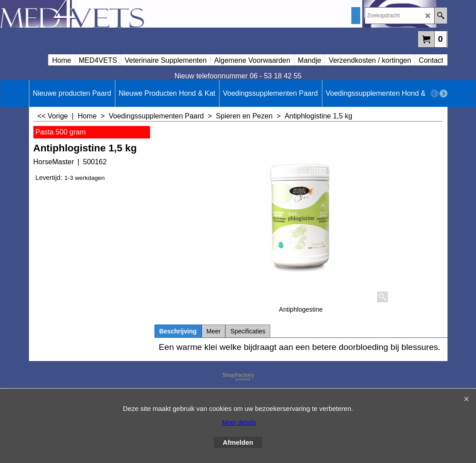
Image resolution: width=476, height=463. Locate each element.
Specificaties (248, 331)
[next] (443, 93)
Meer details (239, 422)
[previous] (435, 93)
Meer (214, 331)
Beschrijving (178, 331)
